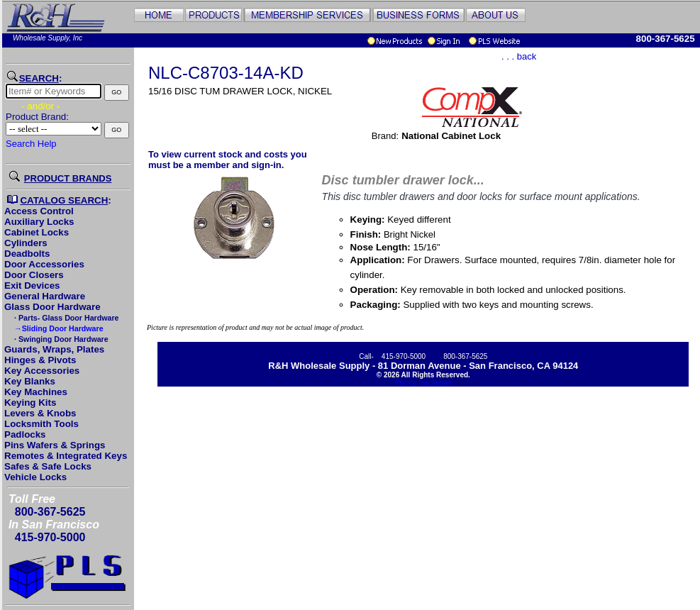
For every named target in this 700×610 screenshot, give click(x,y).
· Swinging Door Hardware (60, 339)
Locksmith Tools (41, 424)
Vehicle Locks (35, 477)
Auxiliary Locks (39, 222)
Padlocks (25, 434)
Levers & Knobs (40, 413)
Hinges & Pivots (40, 360)
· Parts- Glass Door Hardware (65, 318)
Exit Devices (32, 285)
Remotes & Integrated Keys (66, 456)
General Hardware (45, 296)
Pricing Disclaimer (423, 383)
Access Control (39, 211)
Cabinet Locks (37, 232)
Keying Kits (30, 403)
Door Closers (34, 275)
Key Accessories (42, 371)
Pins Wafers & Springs (55, 445)
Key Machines (36, 392)
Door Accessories (44, 264)
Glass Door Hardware (52, 307)
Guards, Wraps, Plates (54, 349)
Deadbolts (27, 254)
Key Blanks (30, 381)
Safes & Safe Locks (48, 466)
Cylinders (26, 243)
